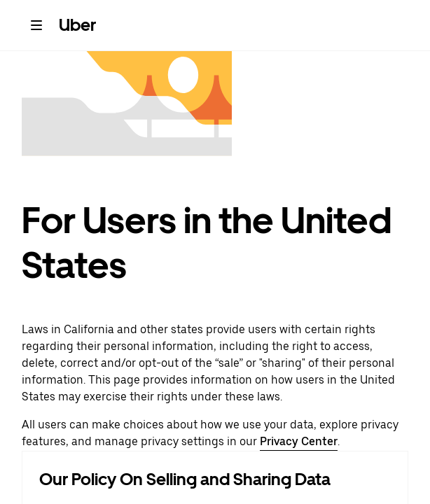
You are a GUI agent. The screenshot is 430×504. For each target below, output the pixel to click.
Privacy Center (299, 441)
